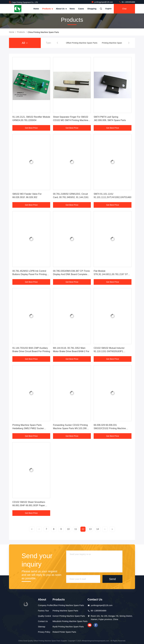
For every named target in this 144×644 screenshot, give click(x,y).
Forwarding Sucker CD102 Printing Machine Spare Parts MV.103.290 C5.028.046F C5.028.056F (70, 428)
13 (90, 529)
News (72, 9)
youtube (90, 625)
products (21, 32)
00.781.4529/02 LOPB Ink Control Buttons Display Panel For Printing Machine (30, 274)
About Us (61, 9)
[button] (57, 43)
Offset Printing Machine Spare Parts (82, 43)
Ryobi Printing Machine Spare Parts (68, 627)
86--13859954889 (127, 2)
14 (98, 529)
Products (47, 9)
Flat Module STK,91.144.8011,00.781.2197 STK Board (112, 274)
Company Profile (45, 605)
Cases (81, 9)
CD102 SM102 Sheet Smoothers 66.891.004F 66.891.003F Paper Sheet (29, 505)
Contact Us (43, 621)
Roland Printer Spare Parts (64, 632)
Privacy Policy (44, 632)
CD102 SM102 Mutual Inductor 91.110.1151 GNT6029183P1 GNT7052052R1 (109, 351)
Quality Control (45, 616)
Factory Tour (43, 611)
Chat (124, 9)
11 (76, 529)
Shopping (92, 9)
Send (112, 579)
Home (36, 9)
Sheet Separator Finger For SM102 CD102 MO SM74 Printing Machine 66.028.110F (71, 120)
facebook (96, 625)
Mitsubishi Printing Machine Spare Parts (70, 621)
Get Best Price (31, 128)
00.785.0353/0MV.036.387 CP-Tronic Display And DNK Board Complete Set (72, 274)
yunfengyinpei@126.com (102, 2)
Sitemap (42, 627)
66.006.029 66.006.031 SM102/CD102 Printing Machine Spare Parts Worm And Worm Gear (111, 428)
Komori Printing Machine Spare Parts (69, 616)
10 (68, 529)
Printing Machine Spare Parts (115, 43)
